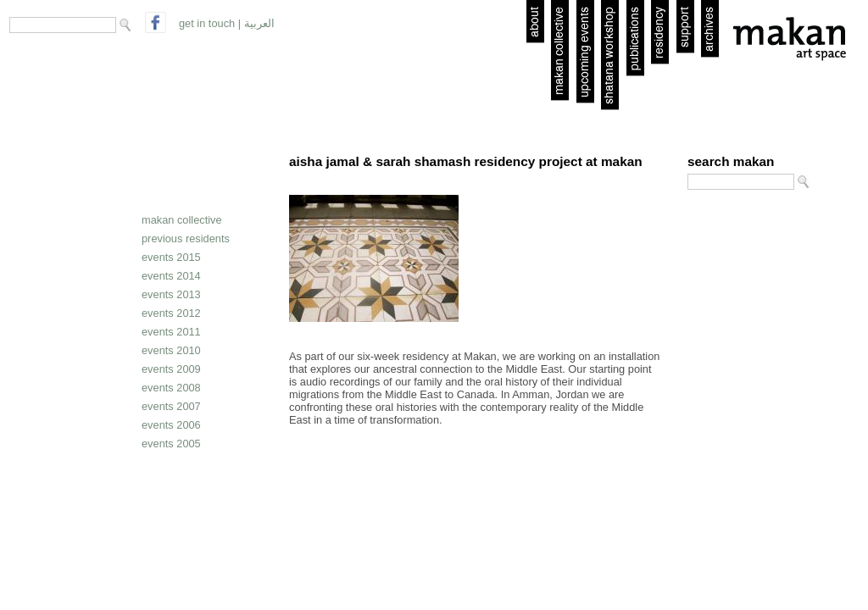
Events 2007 (171, 406)
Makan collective (182, 220)
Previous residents (186, 238)
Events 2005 (171, 444)
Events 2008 (171, 388)
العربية (259, 23)
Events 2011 (171, 332)
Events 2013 (171, 294)
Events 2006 (171, 425)
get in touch (207, 23)
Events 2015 (171, 257)
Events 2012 (171, 313)
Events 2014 (171, 276)
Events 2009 (171, 369)
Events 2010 (171, 350)
